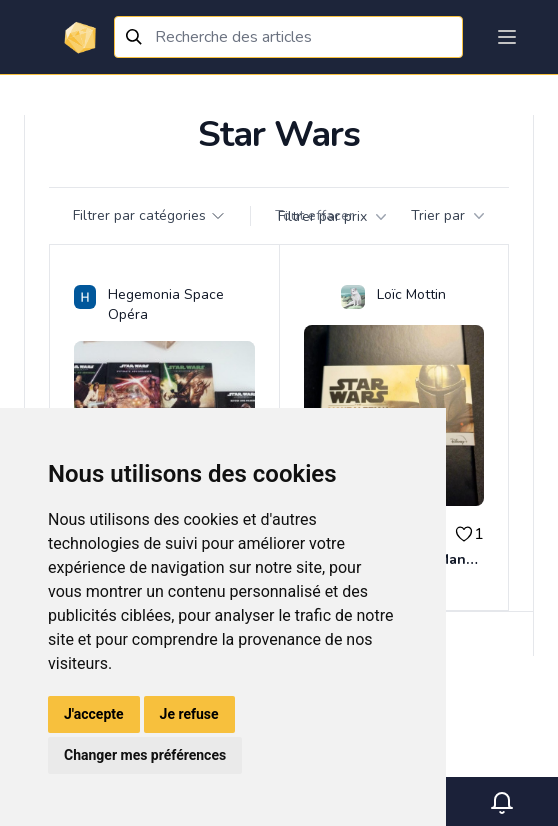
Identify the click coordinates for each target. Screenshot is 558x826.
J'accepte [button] (94, 714)
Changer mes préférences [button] (145, 755)
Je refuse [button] (189, 714)
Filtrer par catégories (149, 215)
